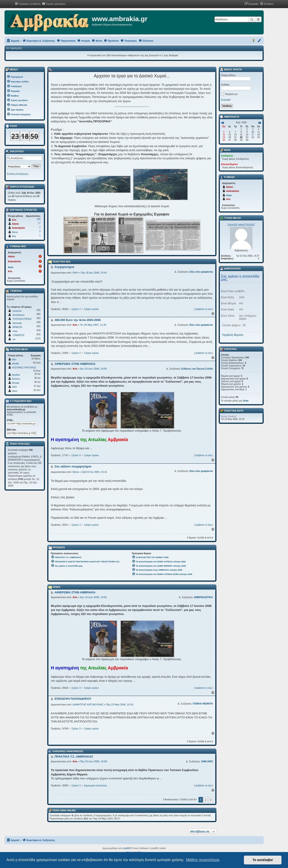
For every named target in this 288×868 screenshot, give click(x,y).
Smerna (16, 379)
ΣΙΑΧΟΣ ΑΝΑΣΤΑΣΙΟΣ (241, 225)
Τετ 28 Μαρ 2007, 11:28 (93, 325)
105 (39, 219)
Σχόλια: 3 (76, 525)
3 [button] (211, 800)
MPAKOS (17, 327)
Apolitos (16, 375)
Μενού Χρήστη (231, 70)
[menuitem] (54, 4)
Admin (15, 224)
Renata (16, 383)
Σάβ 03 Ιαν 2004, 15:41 (94, 472)
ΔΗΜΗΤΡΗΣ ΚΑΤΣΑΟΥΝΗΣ (88, 704)
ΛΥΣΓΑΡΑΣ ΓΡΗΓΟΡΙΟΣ (24, 368)
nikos (15, 391)
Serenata (17, 323)
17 (39, 223)
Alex (14, 360)
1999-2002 (207, 761)
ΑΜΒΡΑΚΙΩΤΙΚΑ (203, 597)
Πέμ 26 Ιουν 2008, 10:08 (93, 761)
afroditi (15, 364)
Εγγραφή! (226, 100)
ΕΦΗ (75, 273)
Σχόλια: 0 (76, 309)
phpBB (126, 848)
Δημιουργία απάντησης (95, 786)
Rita (14, 236)
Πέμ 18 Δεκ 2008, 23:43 (94, 273)
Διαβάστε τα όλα (203, 309)
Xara (15, 331)
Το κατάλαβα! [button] (263, 860)
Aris (75, 325)
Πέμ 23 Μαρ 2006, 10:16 (119, 704)
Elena (76, 472)
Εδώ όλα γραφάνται (201, 272)
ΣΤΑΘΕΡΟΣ (19, 335)
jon (14, 339)
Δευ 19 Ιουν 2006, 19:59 (93, 369)
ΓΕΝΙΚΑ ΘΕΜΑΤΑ (203, 704)
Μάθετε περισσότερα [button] (203, 860)
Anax (11, 267)
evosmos (17, 311)
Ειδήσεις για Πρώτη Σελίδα (197, 369)
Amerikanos (19, 315)
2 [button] (206, 800)
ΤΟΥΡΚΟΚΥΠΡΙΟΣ (22, 319)
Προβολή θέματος (233, 335)
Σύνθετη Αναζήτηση (17, 174)
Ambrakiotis (18, 228)
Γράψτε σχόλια (91, 309)
